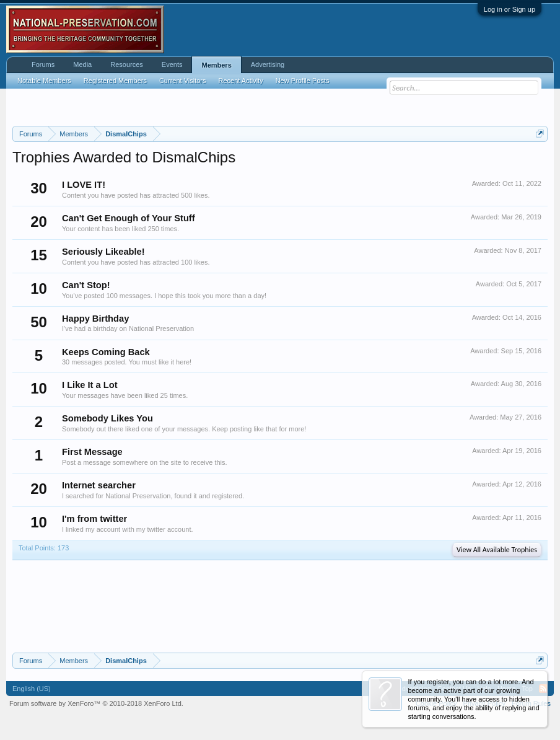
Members (216, 65)
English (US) (32, 689)
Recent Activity (241, 81)
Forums (43, 64)
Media (82, 64)
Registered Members (115, 81)
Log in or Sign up (510, 9)
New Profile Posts (303, 81)
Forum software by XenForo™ (96, 703)
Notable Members (44, 81)
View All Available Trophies (497, 550)
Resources (127, 64)
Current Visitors (183, 81)
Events (172, 64)
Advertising (268, 64)
